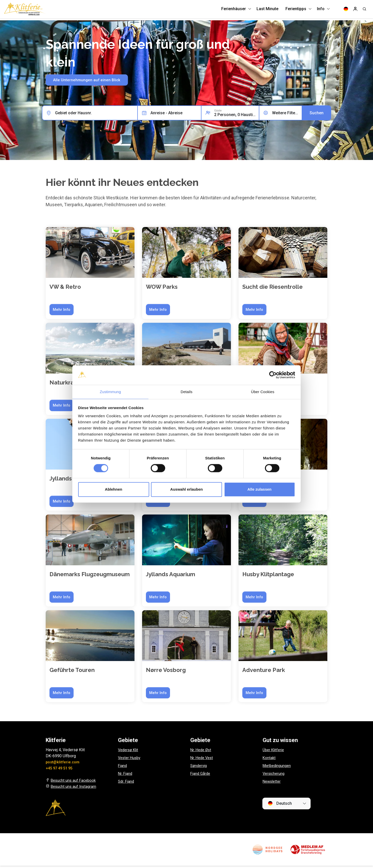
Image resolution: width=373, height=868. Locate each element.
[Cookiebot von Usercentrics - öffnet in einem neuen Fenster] (273, 375)
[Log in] (355, 10)
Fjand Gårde (201, 776)
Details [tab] (187, 391)
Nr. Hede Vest (203, 760)
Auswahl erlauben (187, 489)
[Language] (346, 10)
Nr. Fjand (125, 776)
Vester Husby (130, 760)
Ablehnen (113, 489)
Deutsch (280, 806)
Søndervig (199, 768)
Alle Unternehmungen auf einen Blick (90, 80)
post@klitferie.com (64, 764)
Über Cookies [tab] (263, 391)
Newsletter (273, 784)
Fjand (123, 768)
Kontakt (269, 760)
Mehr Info (62, 310)
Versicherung (274, 776)
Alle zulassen (259, 489)
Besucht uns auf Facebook (74, 783)
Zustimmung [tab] (110, 391)
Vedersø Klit (129, 752)
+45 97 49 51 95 (60, 770)
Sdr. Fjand (126, 784)
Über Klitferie (274, 752)
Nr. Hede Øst (202, 752)
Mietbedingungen (278, 768)
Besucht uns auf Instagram (74, 789)
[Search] (364, 10)
